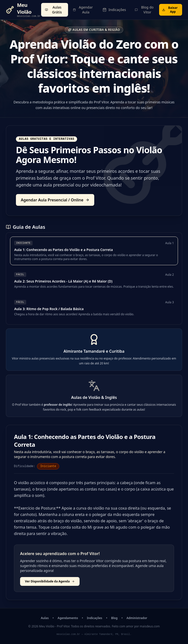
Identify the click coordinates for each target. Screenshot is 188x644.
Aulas (45, 618)
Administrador (137, 618)
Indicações (94, 618)
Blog (114, 618)
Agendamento (68, 618)
